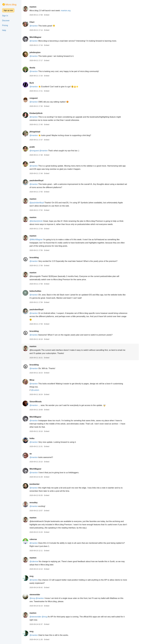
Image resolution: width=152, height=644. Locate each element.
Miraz (38, 380)
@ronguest (41, 151)
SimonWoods (42, 402)
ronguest (40, 98)
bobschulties (42, 291)
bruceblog (41, 257)
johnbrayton (41, 52)
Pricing (5, 25)
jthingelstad (41, 132)
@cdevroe (40, 561)
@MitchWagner (43, 240)
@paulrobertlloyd (43, 203)
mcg (38, 576)
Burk (38, 83)
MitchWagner (42, 37)
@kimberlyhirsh (43, 221)
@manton (40, 26)
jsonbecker (41, 484)
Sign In (5, 16)
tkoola (39, 68)
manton (39, 7)
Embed (53, 15)
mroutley (40, 503)
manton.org (72, 11)
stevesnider (41, 595)
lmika (38, 438)
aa (37, 454)
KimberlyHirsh (42, 113)
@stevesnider (42, 617)
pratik (39, 147)
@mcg (39, 598)
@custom (42, 390)
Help (4, 30)
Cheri (38, 22)
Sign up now (8, 10)
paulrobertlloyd (43, 180)
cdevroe (40, 539)
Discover (6, 21)
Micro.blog (11, 5)
